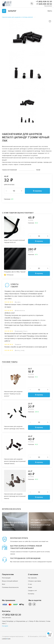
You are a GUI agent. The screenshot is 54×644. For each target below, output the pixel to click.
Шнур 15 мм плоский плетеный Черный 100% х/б (14, 241)
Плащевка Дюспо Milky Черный (15, 272)
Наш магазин (48, 6)
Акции (30, 587)
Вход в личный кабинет (10, 581)
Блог (4, 584)
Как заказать (32, 578)
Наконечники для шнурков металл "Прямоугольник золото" (13, 394)
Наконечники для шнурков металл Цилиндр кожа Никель (14, 428)
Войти (50, 11)
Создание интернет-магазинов (13, 636)
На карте (5, 626)
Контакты (31, 594)
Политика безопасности (10, 587)
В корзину (37, 191)
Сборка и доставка (34, 581)
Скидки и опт (32, 591)
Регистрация (6, 578)
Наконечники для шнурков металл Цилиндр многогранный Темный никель (15, 461)
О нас (30, 584)
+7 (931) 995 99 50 (44, 4)
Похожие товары (10, 362)
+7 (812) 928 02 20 (44, 2)
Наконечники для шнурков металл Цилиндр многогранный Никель (15, 496)
